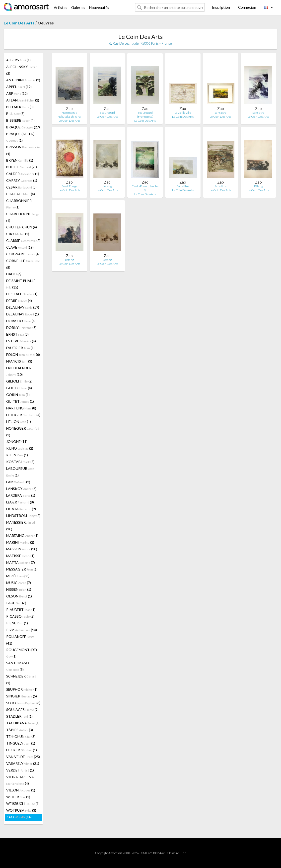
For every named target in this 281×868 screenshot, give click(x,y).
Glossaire (173, 853)
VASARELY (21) (23, 763)
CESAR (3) (21, 187)
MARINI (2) (20, 542)
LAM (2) (18, 482)
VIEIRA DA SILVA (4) (20, 780)
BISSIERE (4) (20, 120)
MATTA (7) (21, 562)
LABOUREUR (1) (21, 472)
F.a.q (184, 853)
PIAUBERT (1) (21, 610)
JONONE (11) (17, 441)
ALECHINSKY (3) (22, 70)
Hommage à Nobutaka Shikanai (70, 115)
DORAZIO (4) (21, 321)
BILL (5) (15, 114)
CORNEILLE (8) (23, 264)
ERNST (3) (17, 334)
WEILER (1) (18, 797)
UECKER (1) (22, 750)
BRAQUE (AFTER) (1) (20, 137)
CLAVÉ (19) (20, 247)
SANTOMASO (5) (18, 666)
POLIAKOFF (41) (20, 640)
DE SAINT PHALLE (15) (21, 284)
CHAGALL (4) (21, 194)
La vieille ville (183, 113)
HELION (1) (19, 422)
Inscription (221, 7)
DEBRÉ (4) (19, 301)
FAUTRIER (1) (20, 348)
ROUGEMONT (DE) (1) (22, 653)
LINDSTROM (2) (23, 516)
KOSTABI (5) (20, 462)
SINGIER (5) (22, 696)
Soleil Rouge (69, 186)
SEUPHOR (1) (22, 689)
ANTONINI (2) (23, 80)
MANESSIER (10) (21, 526)
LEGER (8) (20, 502)
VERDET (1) (20, 770)
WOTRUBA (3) (21, 810)
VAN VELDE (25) (23, 757)
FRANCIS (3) (19, 361)
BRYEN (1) (20, 160)
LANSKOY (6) (21, 489)
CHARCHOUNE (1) (23, 217)
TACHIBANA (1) (23, 723)
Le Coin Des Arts (19, 23)
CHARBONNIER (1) (19, 204)
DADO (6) (14, 274)
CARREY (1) (22, 180)
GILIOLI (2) (19, 381)
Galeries (78, 7)
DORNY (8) (21, 328)
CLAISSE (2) (23, 241)
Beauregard (107, 113)
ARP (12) (17, 93)
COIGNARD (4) (23, 254)
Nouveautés (99, 7)
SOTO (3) (23, 703)
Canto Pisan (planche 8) (145, 188)
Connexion (247, 7)
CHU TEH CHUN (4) (22, 227)
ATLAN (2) (23, 100)
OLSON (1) (19, 596)
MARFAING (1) (22, 535)
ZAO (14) (19, 817)
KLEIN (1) (17, 455)
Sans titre (220, 113)
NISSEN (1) (19, 589)
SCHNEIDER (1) (21, 679)
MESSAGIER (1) (22, 569)
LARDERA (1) (21, 495)
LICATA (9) (21, 509)
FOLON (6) (23, 354)
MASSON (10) (22, 549)
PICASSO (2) (20, 616)
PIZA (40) (22, 630)
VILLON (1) (21, 790)
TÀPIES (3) (20, 730)
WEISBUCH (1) (23, 804)
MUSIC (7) (19, 583)
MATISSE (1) (20, 556)
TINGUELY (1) (21, 743)
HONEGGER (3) (23, 432)
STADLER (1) (19, 716)
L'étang (107, 186)
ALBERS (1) (18, 60)
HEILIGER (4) (23, 415)
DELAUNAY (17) (23, 307)
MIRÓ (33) (18, 576)
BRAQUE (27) (23, 127)
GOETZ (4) (19, 388)
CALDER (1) (23, 174)
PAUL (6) (16, 603)
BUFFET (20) (22, 167)
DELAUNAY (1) (23, 314)
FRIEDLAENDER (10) (19, 371)
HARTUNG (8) (21, 408)
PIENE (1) (17, 623)
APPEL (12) (19, 87)
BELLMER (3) (20, 107)
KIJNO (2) (20, 448)
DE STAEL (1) (22, 294)
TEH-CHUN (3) (21, 736)
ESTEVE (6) (21, 341)
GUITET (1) (20, 401)
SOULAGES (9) (22, 710)
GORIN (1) (18, 395)
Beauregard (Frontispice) (145, 115)
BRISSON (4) (23, 150)
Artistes (61, 7)
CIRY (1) (18, 234)
